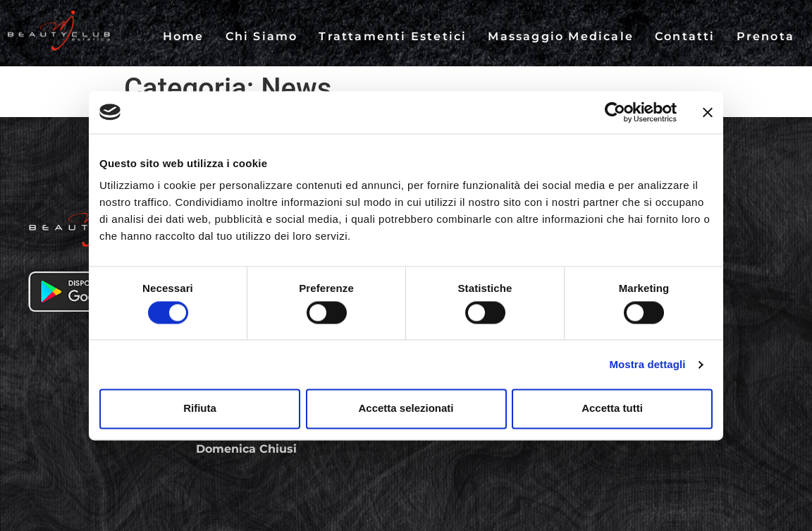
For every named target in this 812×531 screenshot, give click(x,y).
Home (184, 36)
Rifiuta (200, 409)
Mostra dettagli (647, 364)
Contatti (685, 36)
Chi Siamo (262, 36)
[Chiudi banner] (708, 112)
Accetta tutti (612, 409)
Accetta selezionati (406, 409)
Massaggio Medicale (561, 36)
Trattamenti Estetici (393, 36)
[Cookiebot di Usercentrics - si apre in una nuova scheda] (615, 112)
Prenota (765, 36)
